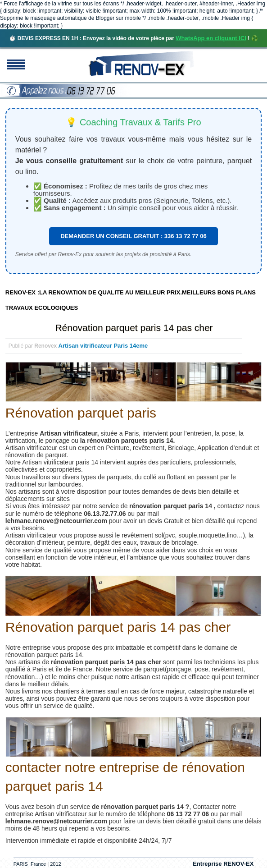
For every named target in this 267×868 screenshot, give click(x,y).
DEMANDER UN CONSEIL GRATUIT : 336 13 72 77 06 (133, 236)
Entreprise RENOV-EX (223, 864)
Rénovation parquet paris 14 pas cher (134, 328)
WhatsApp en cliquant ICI (211, 38)
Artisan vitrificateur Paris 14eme (103, 346)
